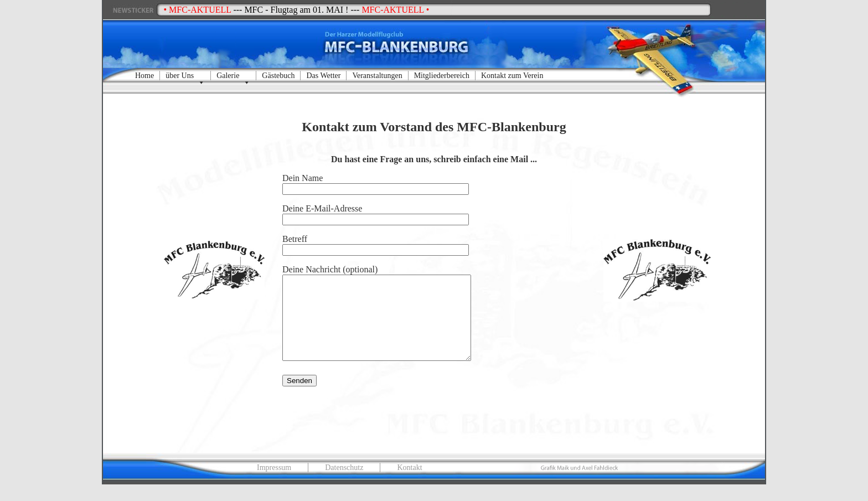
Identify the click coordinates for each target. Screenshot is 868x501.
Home (144, 76)
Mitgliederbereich (442, 76)
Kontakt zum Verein (512, 76)
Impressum (274, 484)
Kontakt (409, 484)
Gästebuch (278, 76)
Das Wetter (323, 76)
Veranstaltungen (377, 76)
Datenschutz (344, 484)
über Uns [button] (185, 76)
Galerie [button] (233, 76)
